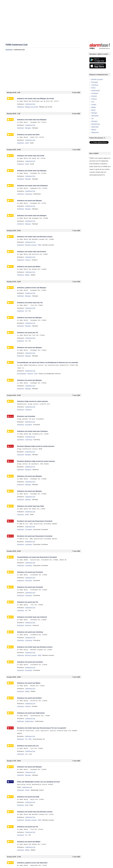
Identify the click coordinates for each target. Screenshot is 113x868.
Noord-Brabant (22, 374)
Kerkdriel (94, 96)
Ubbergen (94, 121)
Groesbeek (95, 93)
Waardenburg (96, 124)
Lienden (94, 104)
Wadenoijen (95, 127)
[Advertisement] (44, 71)
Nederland (9, 50)
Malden (94, 107)
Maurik (93, 110)
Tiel (92, 118)
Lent (93, 102)
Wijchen (94, 130)
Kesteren (94, 99)
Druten (93, 88)
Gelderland (20, 107)
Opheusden (95, 116)
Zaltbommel (95, 132)
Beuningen (95, 82)
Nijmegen (94, 113)
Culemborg (95, 85)
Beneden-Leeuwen (97, 79)
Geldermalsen (96, 90)
